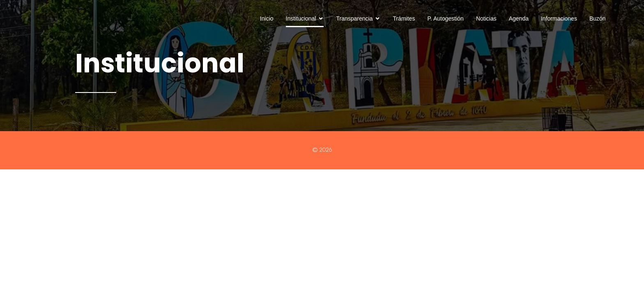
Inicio (267, 18)
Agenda (519, 18)
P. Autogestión (445, 18)
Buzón (598, 18)
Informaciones (559, 18)
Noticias (486, 18)
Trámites (404, 18)
